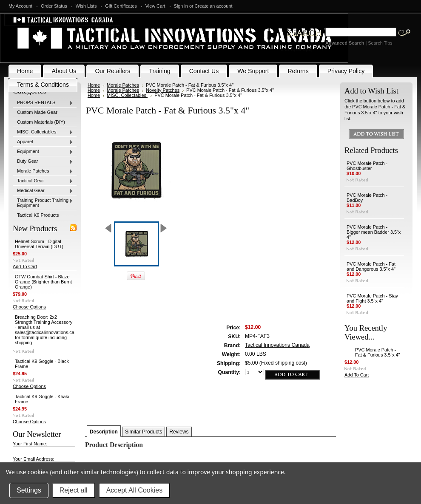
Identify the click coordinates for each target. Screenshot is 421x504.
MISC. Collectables (43, 132)
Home (94, 85)
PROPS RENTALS (43, 103)
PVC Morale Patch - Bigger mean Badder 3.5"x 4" (374, 232)
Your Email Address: (34, 459)
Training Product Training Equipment (43, 203)
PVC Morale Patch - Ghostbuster (367, 166)
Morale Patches (43, 171)
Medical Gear (43, 191)
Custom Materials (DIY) (41, 122)
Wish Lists (86, 6)
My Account (20, 6)
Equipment (43, 152)
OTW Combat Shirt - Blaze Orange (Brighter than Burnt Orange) (43, 282)
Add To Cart (25, 266)
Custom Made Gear (37, 112)
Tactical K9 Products (38, 215)
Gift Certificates (121, 6)
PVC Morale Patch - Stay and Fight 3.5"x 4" (372, 298)
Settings (29, 490)
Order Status (54, 6)
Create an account (214, 6)
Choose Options (29, 307)
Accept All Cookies (135, 490)
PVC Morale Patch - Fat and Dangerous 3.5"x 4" (371, 266)
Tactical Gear (43, 181)
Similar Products (144, 432)
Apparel (43, 142)
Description (104, 432)
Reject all (74, 490)
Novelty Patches (163, 90)
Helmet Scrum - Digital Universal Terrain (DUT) (39, 244)
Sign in (181, 6)
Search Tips (380, 43)
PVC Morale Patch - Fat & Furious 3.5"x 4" (378, 352)
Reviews (179, 432)
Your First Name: (30, 444)
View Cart (155, 6)
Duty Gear (43, 161)
